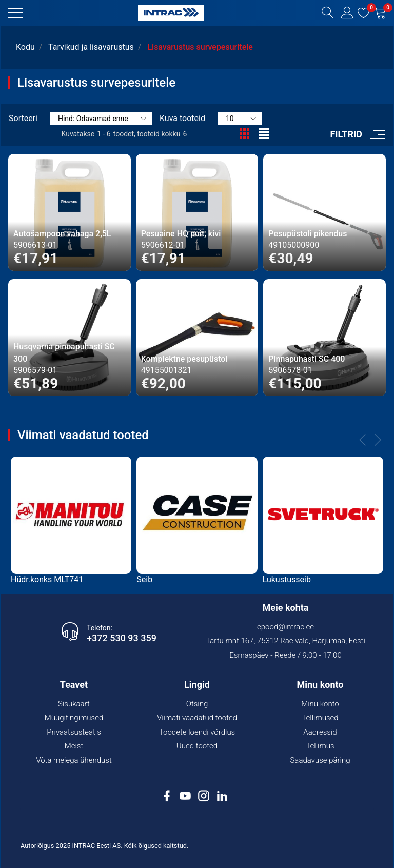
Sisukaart (74, 704)
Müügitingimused (74, 718)
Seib (144, 579)
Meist (74, 746)
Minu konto (320, 704)
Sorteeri (23, 118)
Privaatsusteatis (74, 732)
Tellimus (320, 746)
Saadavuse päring (320, 760)
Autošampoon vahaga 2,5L (62, 234)
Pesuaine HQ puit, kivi (181, 234)
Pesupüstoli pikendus (308, 234)
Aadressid (320, 732)
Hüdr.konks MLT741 (47, 579)
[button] (15, 13)
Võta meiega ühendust (74, 760)
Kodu (25, 47)
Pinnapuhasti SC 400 (307, 359)
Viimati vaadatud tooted (197, 718)
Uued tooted (197, 746)
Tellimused (320, 718)
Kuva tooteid (182, 118)
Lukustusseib (287, 579)
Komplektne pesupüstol (184, 359)
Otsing (197, 704)
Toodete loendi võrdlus (197, 732)
